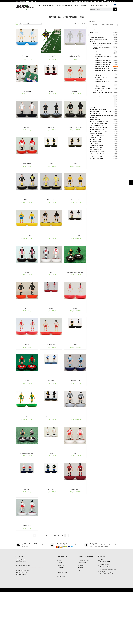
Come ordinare (82, 615)
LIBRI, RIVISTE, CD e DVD (96, 148)
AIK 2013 (51, 255)
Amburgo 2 (51, 534)
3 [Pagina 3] (42, 587)
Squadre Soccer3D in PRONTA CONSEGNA (103, 54)
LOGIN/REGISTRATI (112, 1)
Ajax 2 (27, 334)
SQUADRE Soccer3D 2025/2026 (103, 51)
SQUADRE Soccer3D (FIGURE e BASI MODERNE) (101, 48)
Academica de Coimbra (75, 135)
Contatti (59, 615)
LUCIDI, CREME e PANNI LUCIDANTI (99, 132)
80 (82, 23)
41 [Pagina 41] (59, 587)
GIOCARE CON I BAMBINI (82, 5)
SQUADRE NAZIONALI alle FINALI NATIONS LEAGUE (103, 90)
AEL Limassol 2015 (27, 255)
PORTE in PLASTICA (95, 104)
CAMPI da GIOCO (95, 100)
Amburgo (27, 534)
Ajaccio (27, 294)
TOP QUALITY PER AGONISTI (97, 5)
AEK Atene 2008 (51, 215)
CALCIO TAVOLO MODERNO (65, 5)
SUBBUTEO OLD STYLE (50, 5)
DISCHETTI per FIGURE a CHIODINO (99, 128)
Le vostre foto (61, 629)
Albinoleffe (51, 414)
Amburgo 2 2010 (75, 534)
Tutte (85, 23)
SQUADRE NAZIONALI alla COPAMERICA (101, 79)
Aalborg (51, 95)
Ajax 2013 (75, 334)
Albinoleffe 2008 (75, 414)
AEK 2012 (75, 175)
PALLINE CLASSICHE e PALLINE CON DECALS (101, 112)
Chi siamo (60, 612)
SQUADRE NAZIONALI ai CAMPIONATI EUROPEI (104, 71)
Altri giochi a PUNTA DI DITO (97, 154)
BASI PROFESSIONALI (95, 119)
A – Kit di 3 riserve (27, 95)
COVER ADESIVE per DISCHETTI (98, 129)
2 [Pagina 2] (38, 587)
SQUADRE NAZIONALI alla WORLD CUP (104, 68)
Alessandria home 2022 (27, 494)
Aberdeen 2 (27, 135)
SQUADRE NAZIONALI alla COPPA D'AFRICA (103, 82)
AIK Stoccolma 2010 (75, 255)
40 (80, 23)
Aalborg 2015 (75, 95)
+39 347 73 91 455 (31, 1)
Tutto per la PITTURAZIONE (97, 125)
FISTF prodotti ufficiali (96, 140)
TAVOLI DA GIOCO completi (97, 136)
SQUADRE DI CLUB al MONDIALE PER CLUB (104, 58)
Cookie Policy (61, 620)
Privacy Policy (61, 617)
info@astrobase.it (104, 599)
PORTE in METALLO (95, 102)
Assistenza (81, 620)
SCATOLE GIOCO (95, 98)
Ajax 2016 (27, 374)
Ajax (51, 294)
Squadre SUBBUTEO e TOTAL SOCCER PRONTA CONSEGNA (102, 44)
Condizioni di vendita (83, 612)
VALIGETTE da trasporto (96, 134)
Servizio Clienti (82, 617)
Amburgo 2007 (27, 574)
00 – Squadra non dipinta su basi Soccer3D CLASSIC (75, 56)
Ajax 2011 (51, 334)
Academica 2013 (51, 135)
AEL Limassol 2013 (75, 215)
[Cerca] (115, 9)
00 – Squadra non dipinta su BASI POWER (51, 56)
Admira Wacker (27, 175)
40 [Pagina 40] (55, 587)
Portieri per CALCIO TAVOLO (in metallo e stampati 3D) (101, 107)
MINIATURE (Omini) (95, 114)
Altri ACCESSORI (94, 144)
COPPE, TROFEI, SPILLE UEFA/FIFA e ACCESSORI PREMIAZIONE (102, 117)
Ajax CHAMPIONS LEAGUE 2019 (75, 294)
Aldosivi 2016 (27, 454)
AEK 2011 (51, 175)
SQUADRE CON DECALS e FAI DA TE (99, 123)
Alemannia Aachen (51, 454)
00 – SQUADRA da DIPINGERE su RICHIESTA (27, 56)
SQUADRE (93, 41)
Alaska (75, 374)
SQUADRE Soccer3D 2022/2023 (103, 64)
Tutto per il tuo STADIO (96, 138)
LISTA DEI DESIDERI (87, 1)
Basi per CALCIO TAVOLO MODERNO (99, 121)
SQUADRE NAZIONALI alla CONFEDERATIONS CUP (101, 86)
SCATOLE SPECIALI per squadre (98, 96)
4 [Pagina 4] (47, 587)
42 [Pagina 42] (63, 587)
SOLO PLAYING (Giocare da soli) (98, 110)
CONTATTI (109, 5)
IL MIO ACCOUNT (76, 1)
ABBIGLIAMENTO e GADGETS (97, 146)
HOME (40, 5)
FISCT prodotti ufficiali (96, 142)
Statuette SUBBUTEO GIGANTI (98, 152)
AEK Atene (27, 215)
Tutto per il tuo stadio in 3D (97, 37)
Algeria (51, 494)
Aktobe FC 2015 (51, 374)
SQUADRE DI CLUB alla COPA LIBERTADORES (102, 75)
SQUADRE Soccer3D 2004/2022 (104, 66)
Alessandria (75, 454)
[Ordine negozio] (33, 23)
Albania (27, 414)
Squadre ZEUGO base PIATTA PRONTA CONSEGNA (102, 93)
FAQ (101, 597)
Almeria (75, 494)
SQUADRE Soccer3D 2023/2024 (103, 62)
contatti (114, 597)
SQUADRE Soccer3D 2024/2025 (103, 60)
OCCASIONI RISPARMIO (96, 150)
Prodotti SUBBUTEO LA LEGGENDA (99, 39)
